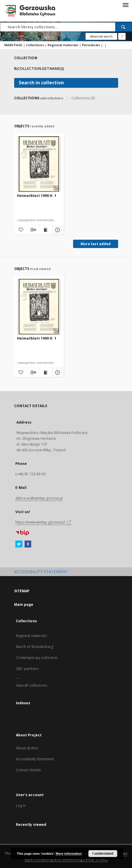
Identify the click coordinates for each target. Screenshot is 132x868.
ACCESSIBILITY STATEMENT (41, 572)
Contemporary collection (37, 658)
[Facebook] (28, 544)
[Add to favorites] (20, 230)
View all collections (31, 685)
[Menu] (125, 5)
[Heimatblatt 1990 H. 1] (39, 164)
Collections (35, 45)
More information (69, 854)
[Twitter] (19, 544)
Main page (24, 605)
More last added (96, 244)
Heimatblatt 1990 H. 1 (37, 196)
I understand (103, 854)
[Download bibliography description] (33, 230)
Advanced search (101, 36)
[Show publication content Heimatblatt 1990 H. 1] (45, 230)
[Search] (124, 27)
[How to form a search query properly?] (122, 36)
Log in (21, 805)
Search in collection (41, 83)
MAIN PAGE (13, 45)
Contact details (28, 770)
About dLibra (27, 748)
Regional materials (63, 45)
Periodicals (91, 45)
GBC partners (27, 669)
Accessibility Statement (35, 759)
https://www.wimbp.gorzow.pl (43, 522)
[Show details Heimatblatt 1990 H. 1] (57, 230)
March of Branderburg (35, 647)
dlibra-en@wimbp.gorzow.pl (39, 498)
